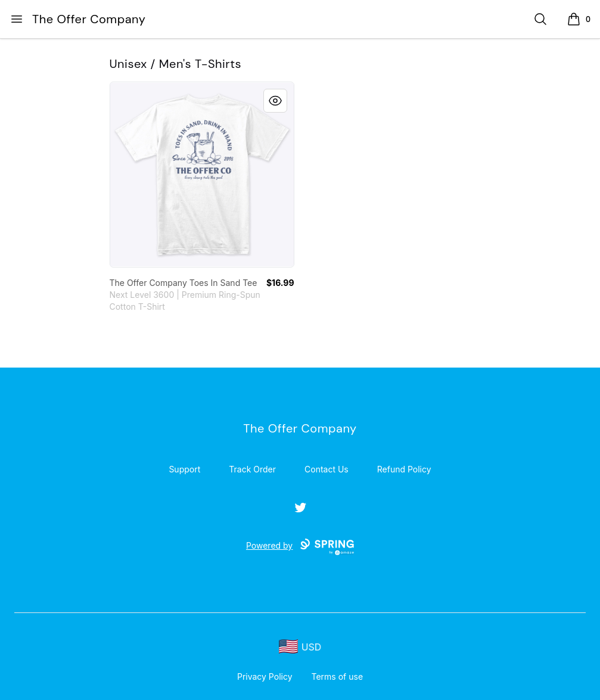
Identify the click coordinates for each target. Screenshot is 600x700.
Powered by (300, 547)
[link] (202, 175)
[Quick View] (275, 101)
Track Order (252, 469)
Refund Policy (404, 469)
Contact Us (327, 469)
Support (184, 469)
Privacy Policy (265, 676)
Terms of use (338, 676)
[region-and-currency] (300, 647)
